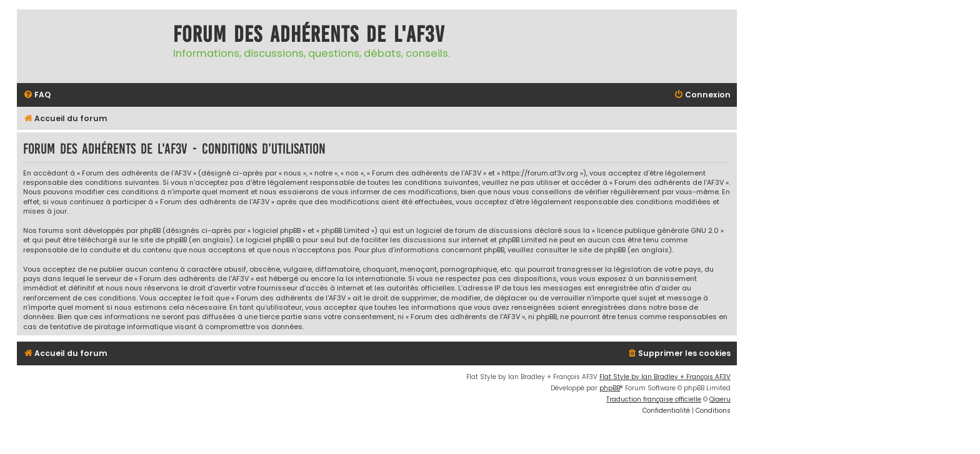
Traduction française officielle (654, 399)
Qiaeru (720, 399)
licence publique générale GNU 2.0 (658, 231)
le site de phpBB (159, 240)
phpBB (610, 388)
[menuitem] (37, 95)
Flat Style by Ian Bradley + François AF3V (665, 377)
